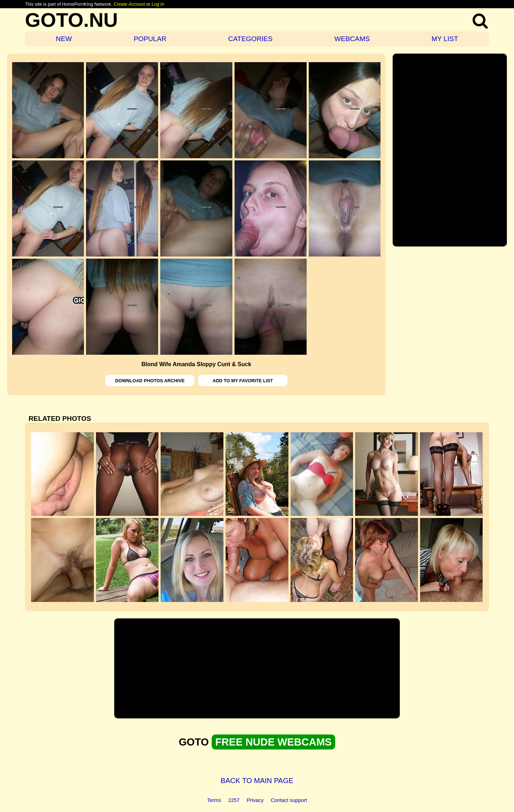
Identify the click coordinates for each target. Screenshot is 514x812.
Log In (158, 4)
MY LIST (445, 39)
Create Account (129, 4)
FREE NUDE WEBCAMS (273, 742)
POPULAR (150, 39)
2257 (234, 800)
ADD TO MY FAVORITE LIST (243, 381)
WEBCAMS (352, 39)
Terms (214, 800)
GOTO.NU (71, 20)
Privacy (255, 800)
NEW (64, 39)
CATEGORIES (250, 39)
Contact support (289, 800)
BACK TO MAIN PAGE (257, 781)
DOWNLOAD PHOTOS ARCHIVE (150, 381)
